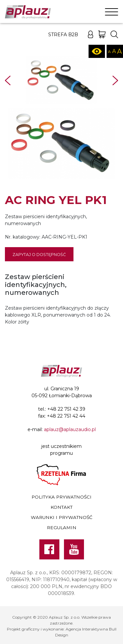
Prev (8, 80)
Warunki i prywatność (62, 517)
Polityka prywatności (61, 497)
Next (115, 80)
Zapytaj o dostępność (39, 255)
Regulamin (62, 528)
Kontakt (61, 507)
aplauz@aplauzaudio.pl (70, 429)
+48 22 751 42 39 (66, 409)
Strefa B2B (63, 35)
